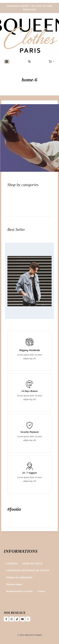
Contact (41, 591)
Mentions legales (14, 584)
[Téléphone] (28, 619)
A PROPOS (12, 564)
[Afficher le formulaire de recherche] (29, 62)
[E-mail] (22, 619)
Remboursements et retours (19, 591)
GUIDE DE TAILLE (32, 564)
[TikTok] (17, 619)
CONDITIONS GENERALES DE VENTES (28, 570)
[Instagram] (12, 619)
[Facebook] (6, 619)
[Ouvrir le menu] (7, 62)
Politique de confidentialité (19, 577)
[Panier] (52, 62)
